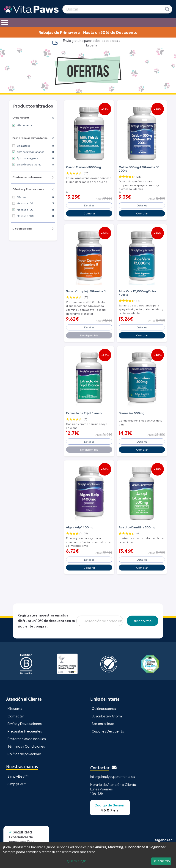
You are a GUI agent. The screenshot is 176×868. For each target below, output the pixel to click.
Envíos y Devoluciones (25, 724)
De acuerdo (161, 861)
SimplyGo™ (17, 784)
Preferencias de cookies (27, 739)
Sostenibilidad (103, 724)
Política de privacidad (24, 754)
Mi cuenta (15, 708)
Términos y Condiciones (26, 746)
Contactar (16, 716)
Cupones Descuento (108, 731)
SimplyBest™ (18, 776)
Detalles (89, 205)
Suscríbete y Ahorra (107, 716)
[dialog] (88, 855)
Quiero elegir (76, 861)
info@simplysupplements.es (113, 776)
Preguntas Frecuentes (25, 731)
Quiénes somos (104, 708)
